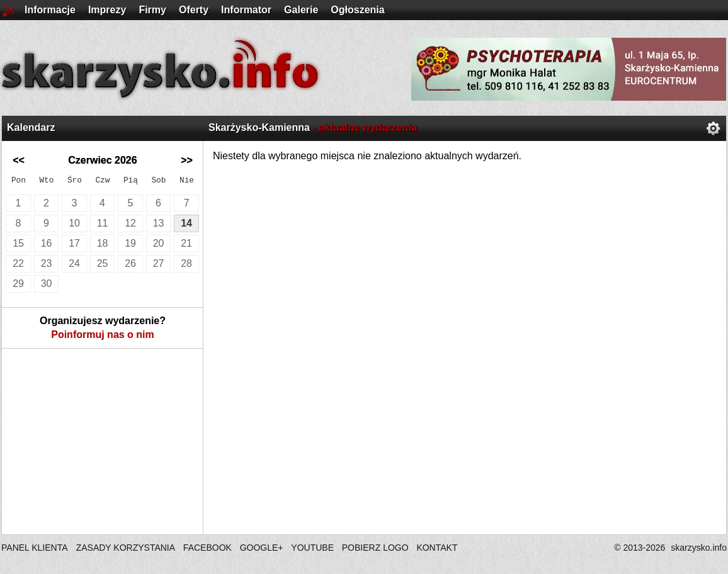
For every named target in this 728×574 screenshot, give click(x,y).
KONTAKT (437, 548)
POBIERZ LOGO (375, 548)
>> (187, 160)
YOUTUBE (312, 548)
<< (19, 160)
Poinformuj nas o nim (103, 335)
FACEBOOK (208, 548)
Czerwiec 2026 (102, 160)
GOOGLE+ (262, 548)
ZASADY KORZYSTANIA (126, 548)
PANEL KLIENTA (36, 548)
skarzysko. (699, 548)
